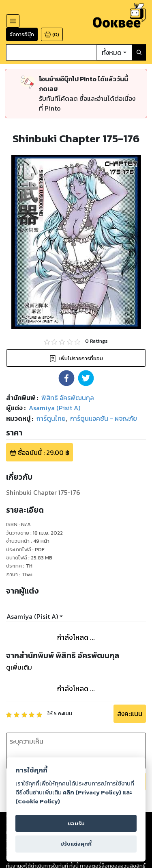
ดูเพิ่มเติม (19, 667)
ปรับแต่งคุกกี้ (76, 844)
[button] (66, 378)
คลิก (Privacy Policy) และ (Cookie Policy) (74, 797)
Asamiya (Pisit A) (32, 616)
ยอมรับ (76, 823)
